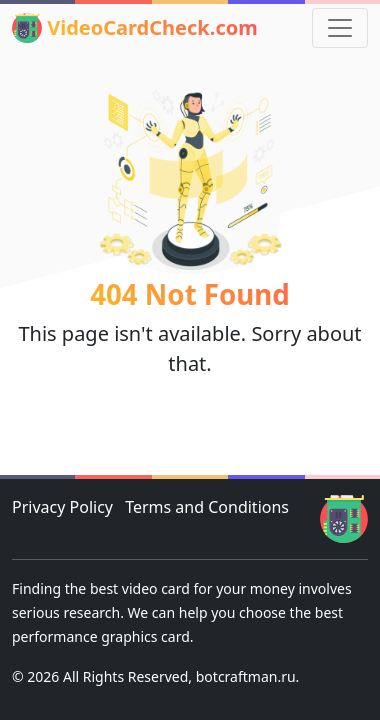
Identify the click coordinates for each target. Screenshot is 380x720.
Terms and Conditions (207, 507)
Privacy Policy (62, 507)
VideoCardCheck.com (135, 28)
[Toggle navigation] (340, 28)
